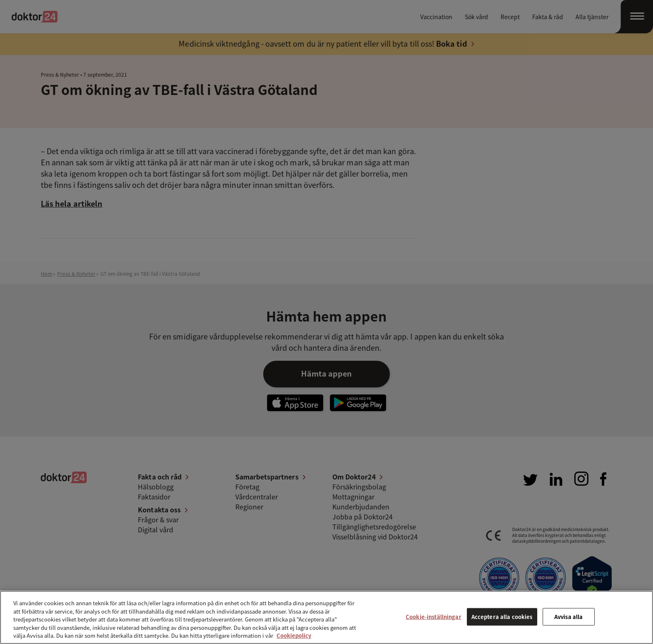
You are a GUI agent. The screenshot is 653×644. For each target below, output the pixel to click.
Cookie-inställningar (434, 617)
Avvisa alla (568, 617)
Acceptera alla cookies (502, 617)
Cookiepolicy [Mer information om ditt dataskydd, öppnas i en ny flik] (294, 635)
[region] (326, 617)
